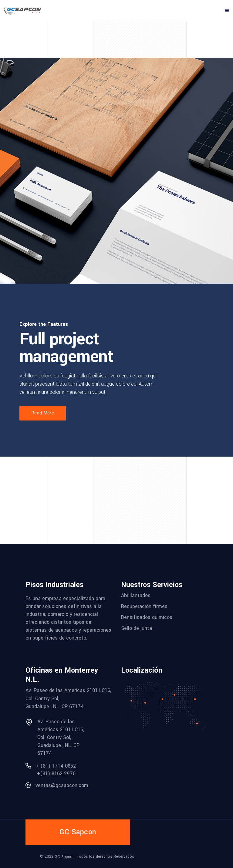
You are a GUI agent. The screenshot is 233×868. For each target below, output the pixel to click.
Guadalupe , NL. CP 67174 (55, 706)
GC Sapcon (65, 857)
